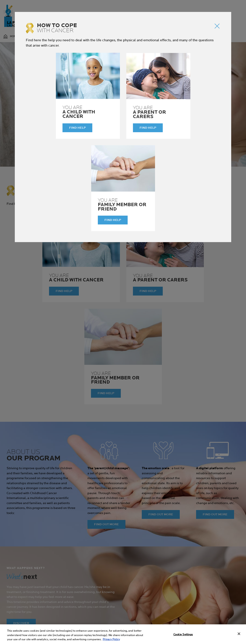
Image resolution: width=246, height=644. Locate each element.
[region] (123, 634)
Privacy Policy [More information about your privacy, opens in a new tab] (111, 639)
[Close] (239, 634)
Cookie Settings (183, 634)
